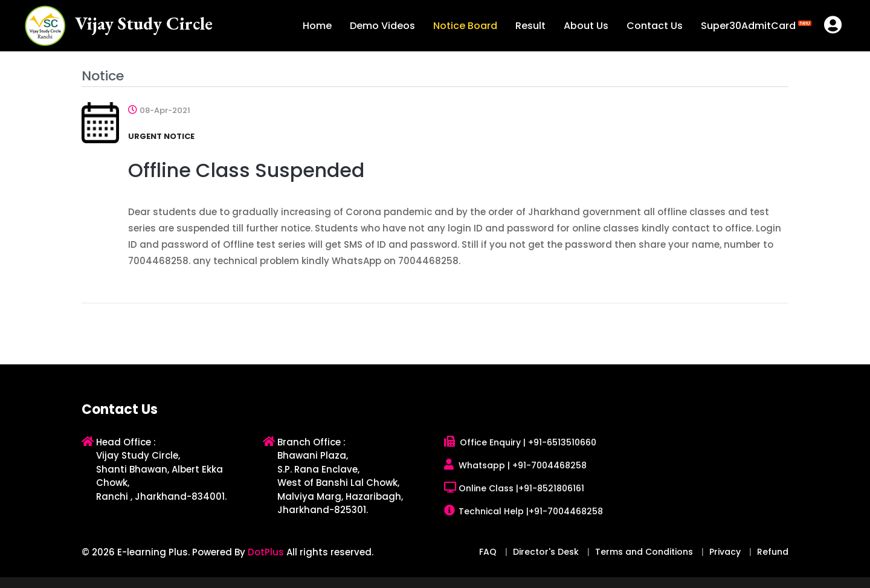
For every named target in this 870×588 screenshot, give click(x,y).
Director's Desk (546, 552)
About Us (586, 26)
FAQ (488, 552)
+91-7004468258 (549, 465)
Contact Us (655, 26)
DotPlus (266, 552)
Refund (773, 552)
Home (317, 26)
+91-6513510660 (562, 442)
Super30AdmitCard (756, 25)
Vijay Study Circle (144, 23)
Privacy (725, 552)
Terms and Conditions (644, 552)
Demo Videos (382, 26)
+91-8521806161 (551, 488)
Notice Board (465, 26)
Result (530, 26)
